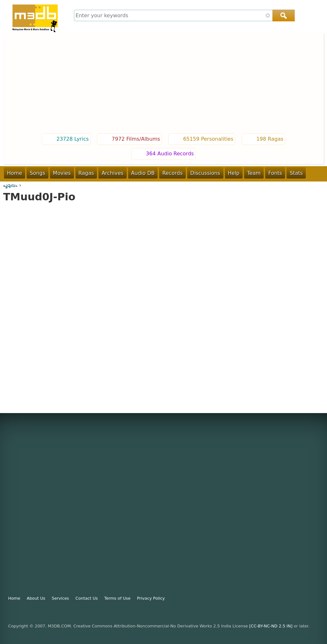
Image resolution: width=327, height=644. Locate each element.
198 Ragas (270, 139)
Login (293, 186)
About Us (36, 598)
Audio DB (143, 173)
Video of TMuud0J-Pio (163, 300)
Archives (112, 173)
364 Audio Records (170, 154)
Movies (62, 173)
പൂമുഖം (10, 185)
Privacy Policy (151, 598)
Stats (296, 173)
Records (172, 173)
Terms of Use (118, 598)
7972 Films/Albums (136, 139)
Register (315, 186)
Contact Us (87, 598)
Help (234, 173)
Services (60, 598)
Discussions (205, 173)
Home (15, 173)
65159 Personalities (208, 139)
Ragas (86, 173)
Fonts (275, 173)
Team (254, 173)
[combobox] (183, 15)
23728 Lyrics (73, 139)
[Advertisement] (163, 84)
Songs (38, 173)
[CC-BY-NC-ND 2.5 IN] (271, 626)
